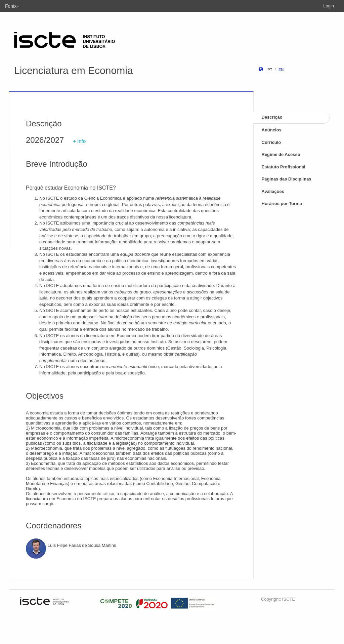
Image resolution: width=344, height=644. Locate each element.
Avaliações (273, 191)
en (281, 70)
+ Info (79, 141)
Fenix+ (12, 6)
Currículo (271, 142)
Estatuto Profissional (284, 167)
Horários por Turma (282, 204)
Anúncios (272, 130)
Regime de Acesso (281, 154)
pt (270, 70)
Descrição (272, 117)
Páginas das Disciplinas (287, 179)
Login (329, 6)
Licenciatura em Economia (74, 70)
